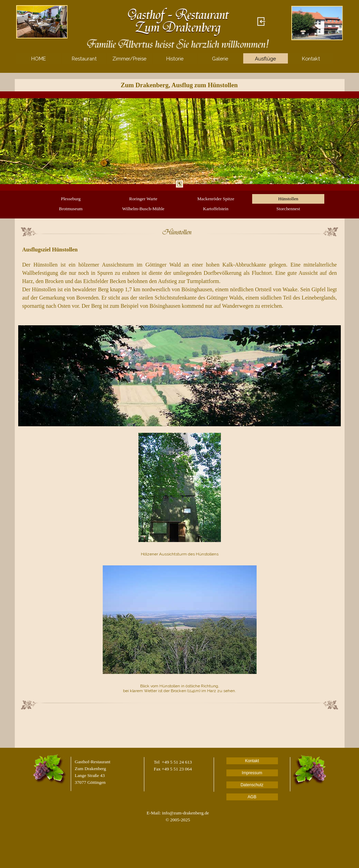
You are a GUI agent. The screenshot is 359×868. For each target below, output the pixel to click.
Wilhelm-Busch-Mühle (143, 209)
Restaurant (84, 59)
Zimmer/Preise (129, 59)
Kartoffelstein (216, 209)
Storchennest (288, 209)
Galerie (220, 59)
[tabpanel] (180, 141)
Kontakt (311, 59)
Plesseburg (71, 199)
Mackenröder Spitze (216, 199)
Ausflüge (265, 59)
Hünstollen (288, 199)
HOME (39, 59)
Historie (175, 59)
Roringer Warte (143, 199)
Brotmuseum (71, 209)
